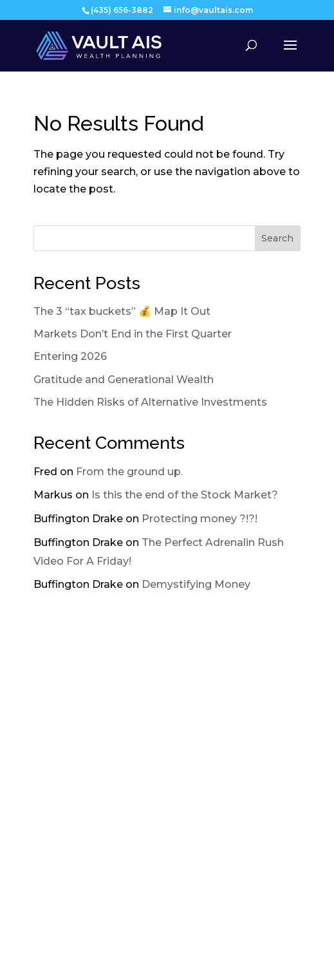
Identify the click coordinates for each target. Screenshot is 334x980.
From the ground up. (129, 472)
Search (277, 238)
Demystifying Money (196, 584)
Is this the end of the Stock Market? (185, 495)
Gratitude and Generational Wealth (124, 380)
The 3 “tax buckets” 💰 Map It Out (122, 311)
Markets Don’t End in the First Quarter (133, 334)
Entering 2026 (70, 356)
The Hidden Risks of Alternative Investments (150, 402)
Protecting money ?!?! (199, 519)
